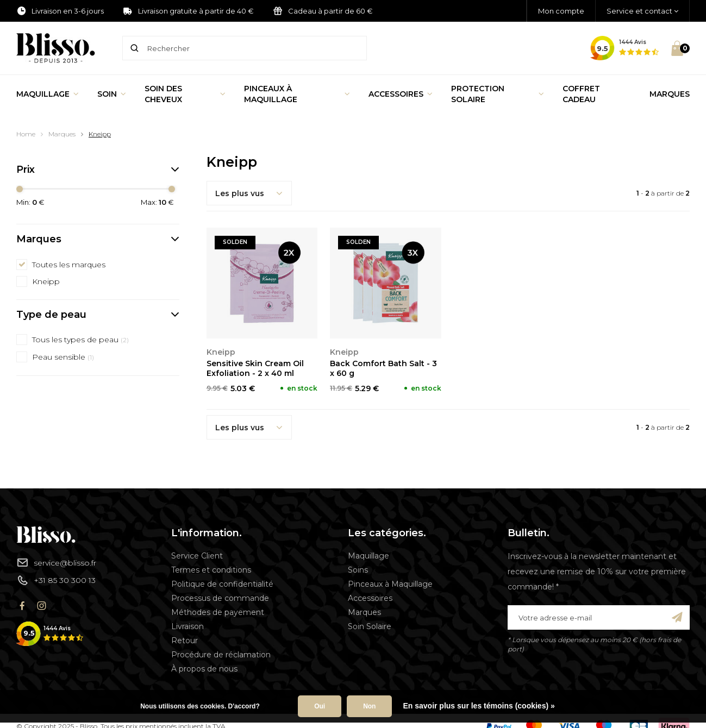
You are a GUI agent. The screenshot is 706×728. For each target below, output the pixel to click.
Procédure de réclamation (221, 655)
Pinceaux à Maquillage (297, 94)
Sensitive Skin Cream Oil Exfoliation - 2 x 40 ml (255, 368)
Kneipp (100, 134)
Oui (320, 706)
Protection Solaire (498, 94)
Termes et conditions (211, 570)
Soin (112, 94)
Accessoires (401, 94)
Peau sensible (63, 357)
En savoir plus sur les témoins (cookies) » (479, 706)
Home (26, 134)
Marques (670, 94)
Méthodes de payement (218, 612)
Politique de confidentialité (222, 584)
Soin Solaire (370, 626)
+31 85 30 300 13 (56, 580)
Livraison (188, 626)
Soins (358, 570)
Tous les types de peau (80, 340)
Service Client (197, 556)
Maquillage (48, 94)
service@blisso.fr (56, 562)
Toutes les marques (69, 265)
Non (369, 706)
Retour (185, 641)
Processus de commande (220, 598)
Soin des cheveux (185, 94)
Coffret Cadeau (581, 94)
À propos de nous (204, 669)
